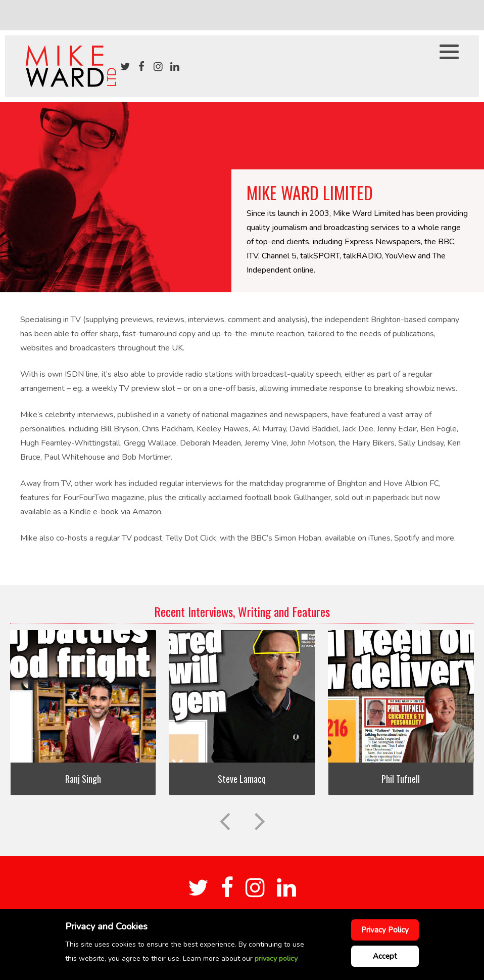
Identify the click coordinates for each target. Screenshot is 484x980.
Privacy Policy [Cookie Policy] (385, 930)
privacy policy (276, 959)
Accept (385, 956)
